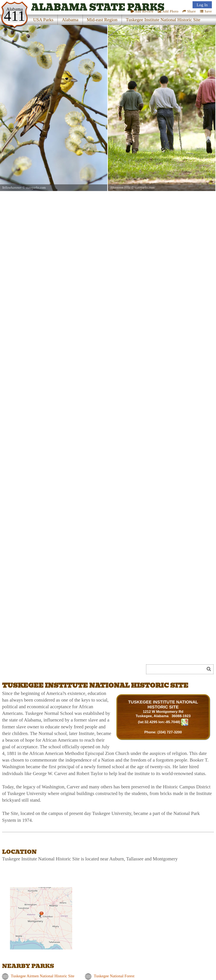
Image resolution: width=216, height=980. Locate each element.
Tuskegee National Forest (114, 976)
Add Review (142, 11)
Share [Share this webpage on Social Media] (189, 11)
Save (206, 11)
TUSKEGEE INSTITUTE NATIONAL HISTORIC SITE (163, 704)
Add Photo (168, 11)
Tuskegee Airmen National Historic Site (43, 976)
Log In (202, 5)
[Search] (177, 669)
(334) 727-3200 (170, 732)
